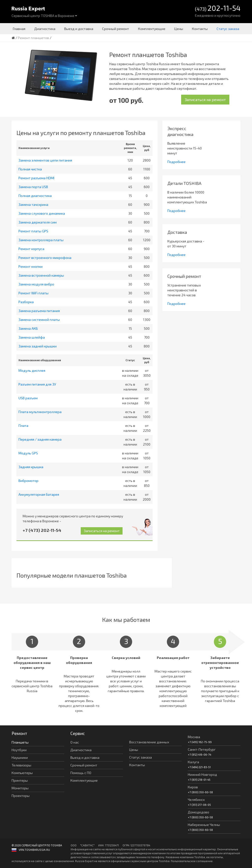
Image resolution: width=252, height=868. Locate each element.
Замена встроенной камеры (41, 275)
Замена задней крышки (38, 346)
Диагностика (45, 29)
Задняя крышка (31, 467)
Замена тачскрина (33, 204)
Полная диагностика (35, 196)
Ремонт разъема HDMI (36, 178)
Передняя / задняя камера (40, 439)
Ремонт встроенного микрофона (45, 258)
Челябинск (196, 800)
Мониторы (20, 788)
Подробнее (176, 162)
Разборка (26, 302)
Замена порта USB (33, 187)
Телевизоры (21, 765)
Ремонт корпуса (31, 249)
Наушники (20, 757)
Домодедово (198, 812)
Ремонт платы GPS (33, 231)
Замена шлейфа (32, 337)
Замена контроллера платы (41, 240)
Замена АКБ (28, 328)
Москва (194, 737)
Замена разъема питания (39, 311)
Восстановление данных (149, 742)
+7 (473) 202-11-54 (42, 530)
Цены (179, 29)
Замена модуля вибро (36, 284)
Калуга (193, 762)
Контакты (200, 29)
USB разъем (28, 398)
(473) (218, 8)
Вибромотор (28, 481)
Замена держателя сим (38, 222)
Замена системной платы (39, 320)
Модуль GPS (28, 453)
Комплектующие (152, 29)
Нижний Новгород (202, 774)
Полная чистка (30, 169)
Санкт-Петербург (202, 749)
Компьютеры (22, 773)
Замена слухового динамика (42, 213)
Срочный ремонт (116, 29)
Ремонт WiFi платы (33, 293)
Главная (19, 29)
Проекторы (21, 796)
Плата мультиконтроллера (40, 412)
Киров (193, 787)
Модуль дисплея (32, 370)
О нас (75, 742)
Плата (23, 426)
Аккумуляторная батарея (39, 494)
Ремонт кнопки (31, 266)
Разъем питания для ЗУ (37, 384)
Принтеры (20, 780)
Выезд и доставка (79, 29)
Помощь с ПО (81, 773)
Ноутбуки (19, 750)
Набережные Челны (204, 825)
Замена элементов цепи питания (45, 160)
